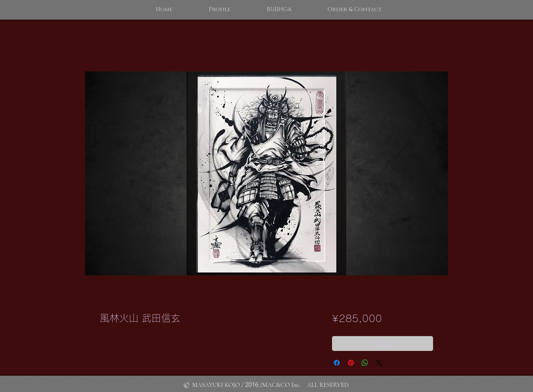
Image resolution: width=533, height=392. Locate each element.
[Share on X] (379, 363)
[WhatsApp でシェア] (365, 363)
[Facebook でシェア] (337, 363)
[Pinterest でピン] (351, 363)
